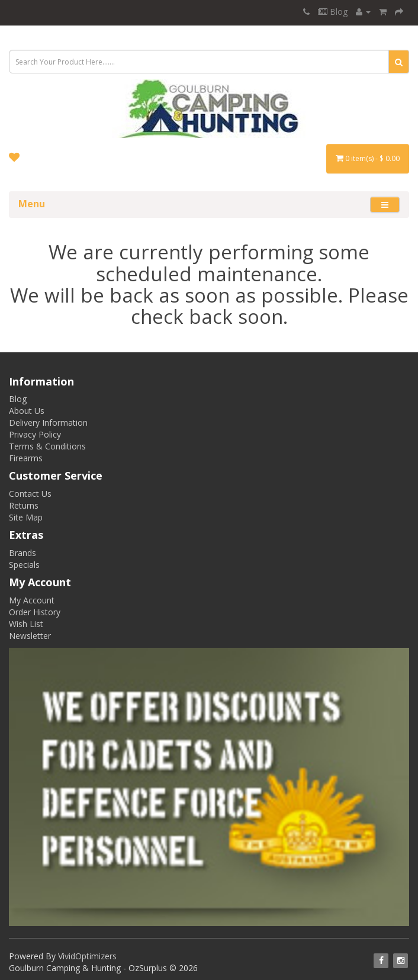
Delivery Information (48, 422)
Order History (35, 612)
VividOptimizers (87, 956)
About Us (27, 411)
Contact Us (30, 494)
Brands (22, 553)
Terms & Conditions (47, 446)
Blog (333, 12)
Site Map (26, 517)
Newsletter (30, 636)
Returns (24, 505)
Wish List (26, 624)
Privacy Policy (35, 434)
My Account (32, 600)
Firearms (26, 458)
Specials (24, 565)
